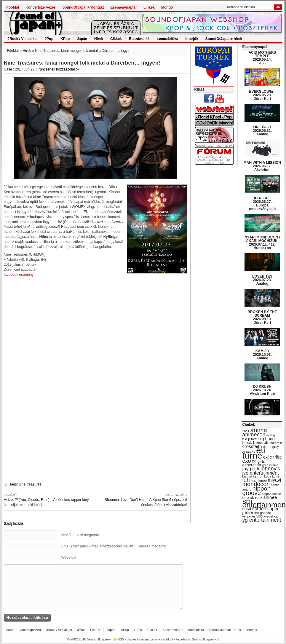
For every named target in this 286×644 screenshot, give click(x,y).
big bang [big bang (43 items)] (267, 439)
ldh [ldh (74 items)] (246, 480)
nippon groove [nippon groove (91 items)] (257, 491)
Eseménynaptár (124, 7)
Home (10, 630)
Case (8, 69)
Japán (82, 39)
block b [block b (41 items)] (249, 443)
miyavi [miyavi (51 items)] (274, 480)
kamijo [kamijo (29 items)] (247, 476)
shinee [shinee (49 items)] (270, 497)
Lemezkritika (168, 39)
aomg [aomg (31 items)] (271, 435)
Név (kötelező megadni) (80, 535)
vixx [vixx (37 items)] (260, 516)
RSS (121, 639)
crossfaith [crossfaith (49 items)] (252, 446)
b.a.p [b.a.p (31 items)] (246, 439)
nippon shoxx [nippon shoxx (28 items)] (271, 494)
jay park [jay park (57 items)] (251, 469)
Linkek (149, 7)
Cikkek (116, 39)
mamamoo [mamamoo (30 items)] (259, 480)
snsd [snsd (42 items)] (247, 509)
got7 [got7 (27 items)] (265, 465)
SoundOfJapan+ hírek (224, 39)
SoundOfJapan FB (206, 639)
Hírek (99, 39)
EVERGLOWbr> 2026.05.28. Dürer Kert (262, 95)
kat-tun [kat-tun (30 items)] (258, 476)
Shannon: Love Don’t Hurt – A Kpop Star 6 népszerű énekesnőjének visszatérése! (143, 500)
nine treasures (30, 484)
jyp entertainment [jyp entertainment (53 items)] (261, 473)
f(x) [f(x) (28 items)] (254, 462)
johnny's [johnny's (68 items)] (270, 469)
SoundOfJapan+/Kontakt (83, 7)
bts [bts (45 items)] (266, 443)
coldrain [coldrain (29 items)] (276, 443)
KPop (65, 39)
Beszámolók (139, 39)
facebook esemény (19, 275)
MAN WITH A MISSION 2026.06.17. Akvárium (262, 166)
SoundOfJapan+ (99, 639)
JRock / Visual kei (23, 39)
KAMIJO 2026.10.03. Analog (262, 355)
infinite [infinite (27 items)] (274, 465)
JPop (49, 39)
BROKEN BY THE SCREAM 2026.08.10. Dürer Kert (262, 317)
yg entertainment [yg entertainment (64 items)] (262, 520)
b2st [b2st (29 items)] (254, 439)
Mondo (167, 7)
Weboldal (69, 558)
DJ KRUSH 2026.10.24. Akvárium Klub (262, 390)
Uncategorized (30, 630)
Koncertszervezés (41, 7)
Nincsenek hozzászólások (59, 69)
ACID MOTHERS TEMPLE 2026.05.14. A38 (262, 58)
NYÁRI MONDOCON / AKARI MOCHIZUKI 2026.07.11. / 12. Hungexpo (262, 243)
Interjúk (192, 39)
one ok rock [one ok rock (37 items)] (253, 498)
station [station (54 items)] (259, 508)
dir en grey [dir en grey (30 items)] (271, 447)
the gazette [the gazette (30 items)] (263, 513)
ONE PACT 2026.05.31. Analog (262, 131)
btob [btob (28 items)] (259, 443)
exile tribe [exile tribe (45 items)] (273, 457)
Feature (96, 630)
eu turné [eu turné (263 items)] (254, 453)
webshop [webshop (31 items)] (271, 516)
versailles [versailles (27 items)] (249, 516)
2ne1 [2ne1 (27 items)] (246, 431)
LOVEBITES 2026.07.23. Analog (262, 280)
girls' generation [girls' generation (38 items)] (254, 463)
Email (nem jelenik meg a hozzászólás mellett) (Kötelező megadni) (114, 546)
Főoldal (13, 7)
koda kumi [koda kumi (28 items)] (272, 476)
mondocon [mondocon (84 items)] (256, 484)
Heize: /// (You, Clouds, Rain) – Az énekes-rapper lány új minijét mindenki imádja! (48, 500)
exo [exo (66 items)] (247, 461)
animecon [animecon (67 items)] (254, 435)
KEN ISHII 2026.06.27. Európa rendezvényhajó (262, 204)
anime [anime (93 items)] (259, 430)
